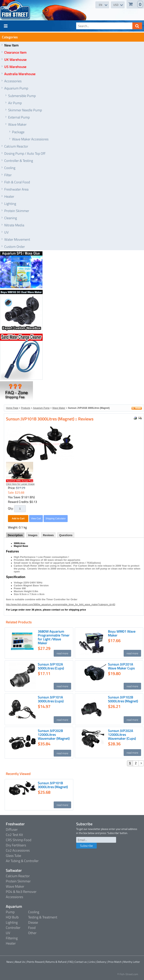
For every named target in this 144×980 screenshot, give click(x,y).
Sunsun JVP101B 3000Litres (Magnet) (89, 408)
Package (18, 132)
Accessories (13, 81)
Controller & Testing (19, 161)
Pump (10, 912)
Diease (33, 922)
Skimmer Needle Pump (25, 110)
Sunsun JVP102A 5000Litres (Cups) (51, 666)
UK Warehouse (15, 60)
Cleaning (11, 218)
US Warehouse (15, 67)
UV (6, 232)
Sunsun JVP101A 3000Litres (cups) (51, 699)
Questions (66, 535)
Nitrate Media (14, 225)
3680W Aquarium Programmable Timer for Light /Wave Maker (54, 637)
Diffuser (12, 829)
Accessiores (14, 897)
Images (33, 535)
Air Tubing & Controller (22, 861)
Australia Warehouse (20, 74)
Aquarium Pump (16, 88)
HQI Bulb (12, 917)
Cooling (10, 168)
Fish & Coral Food (17, 182)
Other (32, 933)
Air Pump (15, 103)
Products (25, 408)
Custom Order (15, 247)
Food (32, 928)
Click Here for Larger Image (20, 484)
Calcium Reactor (16, 146)
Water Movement (17, 239)
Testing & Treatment (43, 917)
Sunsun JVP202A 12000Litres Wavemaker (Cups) (122, 735)
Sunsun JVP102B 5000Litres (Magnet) (123, 699)
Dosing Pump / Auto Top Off (25, 153)
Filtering (12, 938)
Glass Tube (13, 856)
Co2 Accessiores (18, 850)
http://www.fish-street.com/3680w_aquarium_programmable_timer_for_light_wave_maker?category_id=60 (61, 605)
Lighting (10, 204)
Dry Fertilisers (16, 845)
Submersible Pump (22, 96)
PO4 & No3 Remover (21, 892)
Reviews (48, 535)
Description (15, 535)
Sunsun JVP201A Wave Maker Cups (121, 666)
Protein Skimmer (17, 211)
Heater (9, 196)
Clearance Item (15, 52)
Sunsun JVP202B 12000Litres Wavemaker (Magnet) (54, 735)
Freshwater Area (16, 189)
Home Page (12, 408)
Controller (13, 928)
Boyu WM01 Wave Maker (122, 633)
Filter (8, 175)
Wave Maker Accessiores (30, 139)
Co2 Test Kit (14, 835)
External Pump (19, 117)
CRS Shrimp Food (19, 840)
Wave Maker (17, 124)
